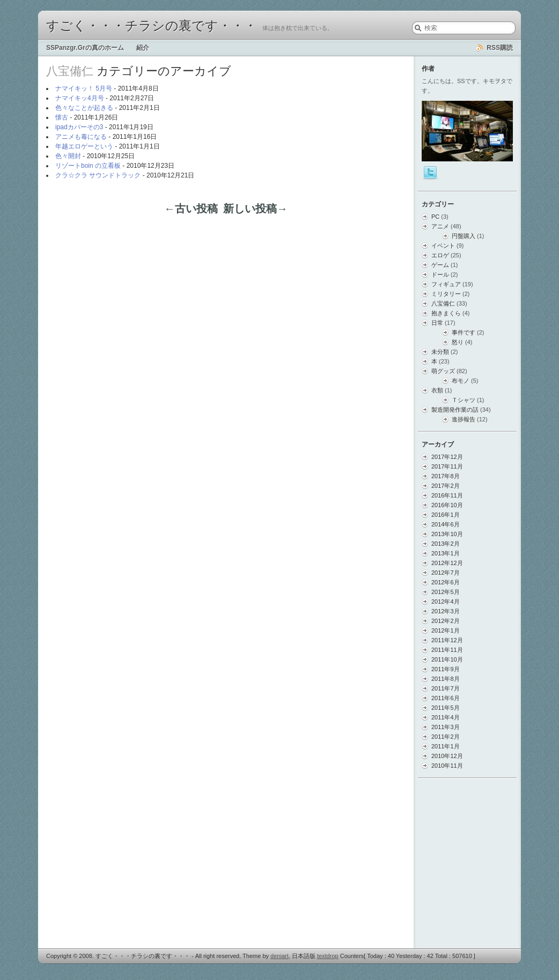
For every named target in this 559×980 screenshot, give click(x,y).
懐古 (62, 117)
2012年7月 (446, 573)
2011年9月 (446, 669)
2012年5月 (446, 592)
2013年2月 (446, 544)
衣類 (437, 390)
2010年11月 (447, 766)
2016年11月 (447, 495)
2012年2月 (446, 621)
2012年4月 (446, 602)
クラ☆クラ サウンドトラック (98, 175)
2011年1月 (446, 746)
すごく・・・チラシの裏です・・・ (152, 26)
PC (435, 217)
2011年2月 (446, 737)
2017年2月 (446, 486)
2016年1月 (446, 515)
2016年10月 (447, 505)
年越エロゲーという (84, 146)
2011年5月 (446, 708)
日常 (437, 323)
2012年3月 (446, 611)
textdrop (328, 956)
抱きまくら (446, 313)
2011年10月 (447, 659)
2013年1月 (446, 553)
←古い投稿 (191, 209)
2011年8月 (446, 679)
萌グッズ (443, 371)
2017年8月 (446, 476)
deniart (279, 956)
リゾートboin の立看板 (88, 166)
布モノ (461, 381)
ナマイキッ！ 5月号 (84, 88)
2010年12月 (447, 756)
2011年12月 (447, 640)
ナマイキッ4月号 (80, 98)
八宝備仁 (443, 303)
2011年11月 (447, 650)
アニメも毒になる (81, 137)
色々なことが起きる (84, 108)
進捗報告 (464, 419)
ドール (440, 274)
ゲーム (440, 265)
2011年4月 (446, 717)
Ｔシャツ (464, 400)
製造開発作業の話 (455, 410)
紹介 (143, 48)
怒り (458, 342)
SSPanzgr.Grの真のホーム (85, 48)
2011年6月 (446, 698)
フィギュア (446, 284)
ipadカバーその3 (79, 127)
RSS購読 (500, 48)
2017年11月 (447, 466)
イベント (443, 246)
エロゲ (440, 255)
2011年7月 (446, 688)
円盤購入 (464, 236)
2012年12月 (447, 563)
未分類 (440, 352)
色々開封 (68, 156)
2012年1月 (446, 630)
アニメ (440, 226)
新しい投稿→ (255, 209)
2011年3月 (446, 727)
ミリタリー (446, 294)
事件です (464, 332)
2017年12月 (447, 457)
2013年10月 (447, 534)
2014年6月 (446, 524)
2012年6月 (446, 582)
